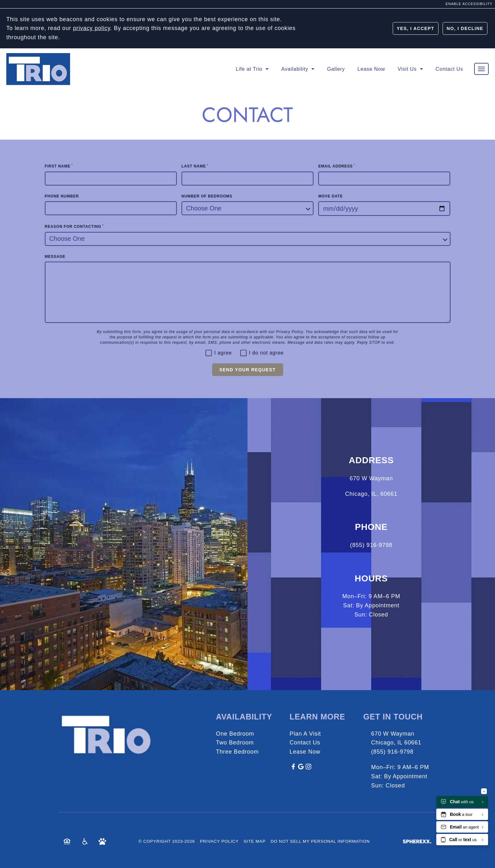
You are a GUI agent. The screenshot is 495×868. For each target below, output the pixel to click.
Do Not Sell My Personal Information (320, 841)
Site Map (255, 841)
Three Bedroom (237, 752)
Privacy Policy (290, 332)
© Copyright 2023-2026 (167, 841)
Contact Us (305, 743)
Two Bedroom (235, 743)
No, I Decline (465, 28)
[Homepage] (38, 57)
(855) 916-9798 (392, 752)
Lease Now (305, 752)
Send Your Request (247, 370)
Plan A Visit (305, 734)
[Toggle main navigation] (481, 69)
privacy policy (92, 28)
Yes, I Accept (416, 28)
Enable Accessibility (469, 4)
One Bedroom (235, 734)
